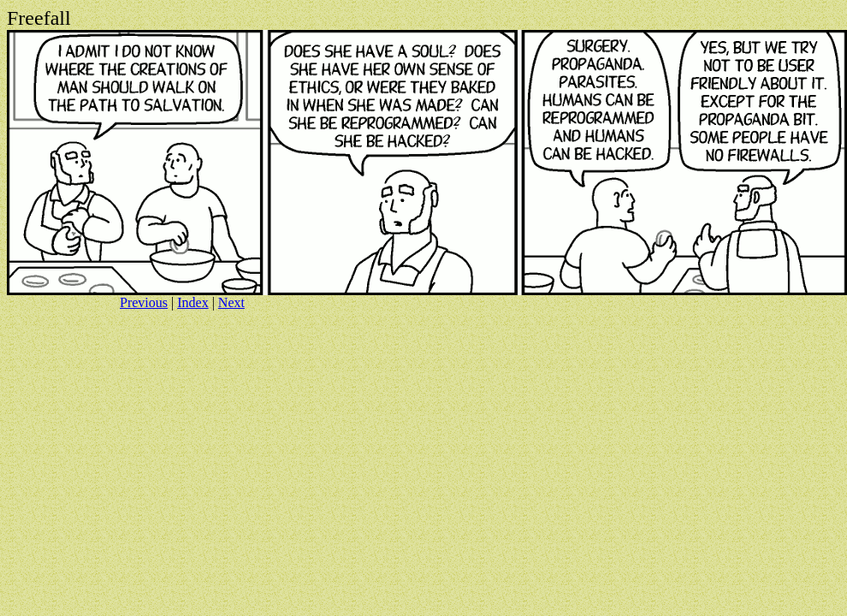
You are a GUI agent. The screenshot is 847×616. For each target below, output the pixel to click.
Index (192, 302)
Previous (144, 302)
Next (231, 302)
